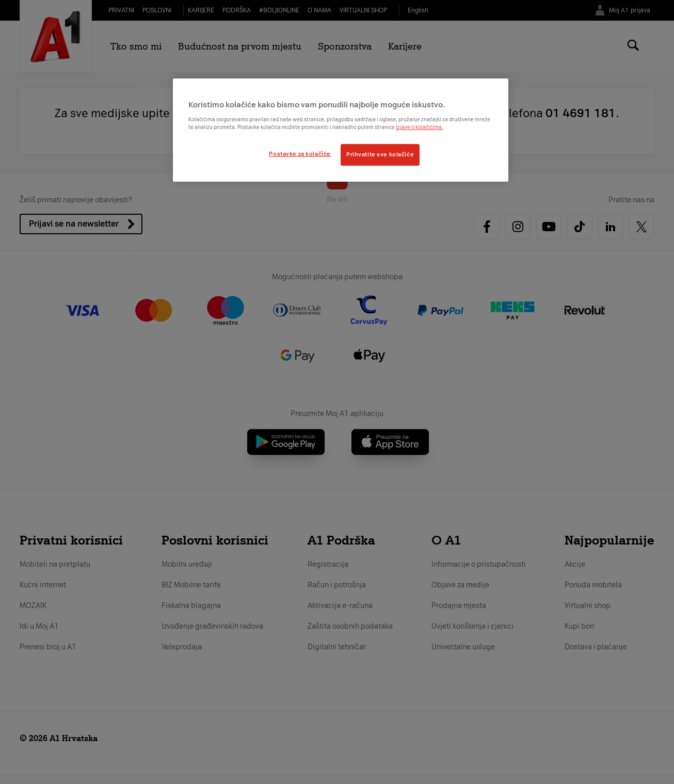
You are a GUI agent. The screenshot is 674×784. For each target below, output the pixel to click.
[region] (341, 130)
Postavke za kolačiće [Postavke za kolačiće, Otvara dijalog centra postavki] (300, 154)
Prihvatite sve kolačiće (380, 154)
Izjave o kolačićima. (420, 127)
